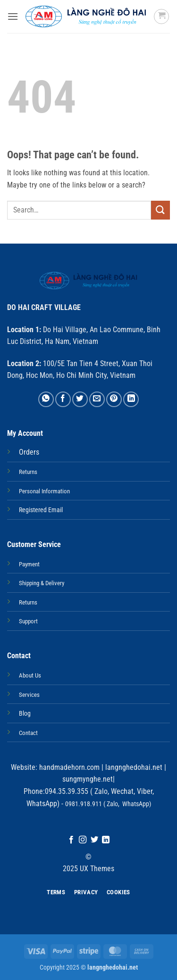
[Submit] (160, 210)
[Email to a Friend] (97, 399)
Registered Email (41, 510)
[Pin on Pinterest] (114, 399)
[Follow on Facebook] (71, 840)
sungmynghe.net (88, 779)
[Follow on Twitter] (94, 840)
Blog (25, 714)
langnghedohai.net (134, 767)
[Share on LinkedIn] (131, 399)
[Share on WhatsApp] (46, 399)
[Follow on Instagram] (83, 840)
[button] (13, 16)
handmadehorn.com (68, 767)
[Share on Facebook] (63, 399)
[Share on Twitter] (80, 399)
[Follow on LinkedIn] (106, 840)
